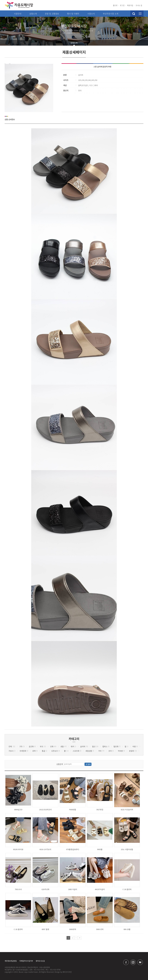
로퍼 (35, 751)
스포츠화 (77, 751)
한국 (72, 91)
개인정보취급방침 (11, 961)
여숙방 (121, 751)
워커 (73, 746)
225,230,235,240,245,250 (80, 80)
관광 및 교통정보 (52, 14)
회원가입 (130, 5)
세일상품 (90, 751)
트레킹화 (24, 751)
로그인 (122, 5)
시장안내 (18, 14)
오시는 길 (139, 5)
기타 (101, 751)
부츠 (43, 746)
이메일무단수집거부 (26, 961)
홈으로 (115, 5)
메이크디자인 (67, 972)
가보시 (12, 751)
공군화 (32, 746)
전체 (12, 746)
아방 (135, 746)
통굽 (45, 751)
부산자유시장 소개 (111, 14)
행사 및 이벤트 (73, 14)
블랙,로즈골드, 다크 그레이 (81, 85)
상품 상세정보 (10, 119)
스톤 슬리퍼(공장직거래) (102, 67)
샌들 (64, 746)
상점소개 (33, 14)
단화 (53, 746)
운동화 (133, 751)
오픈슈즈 (56, 751)
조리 (111, 751)
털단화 (117, 746)
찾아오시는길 (40, 961)
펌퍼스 (106, 746)
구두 (22, 746)
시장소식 (91, 14)
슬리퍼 (73, 75)
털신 (95, 746)
